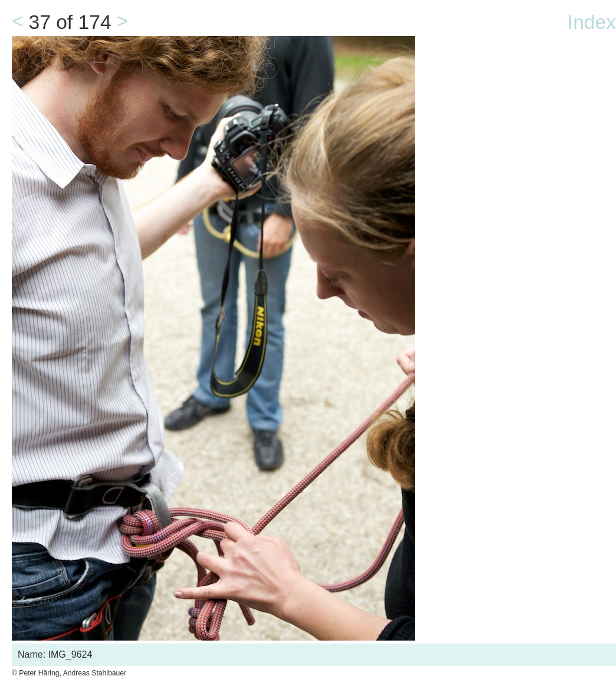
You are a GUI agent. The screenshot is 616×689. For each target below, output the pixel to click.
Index (592, 22)
